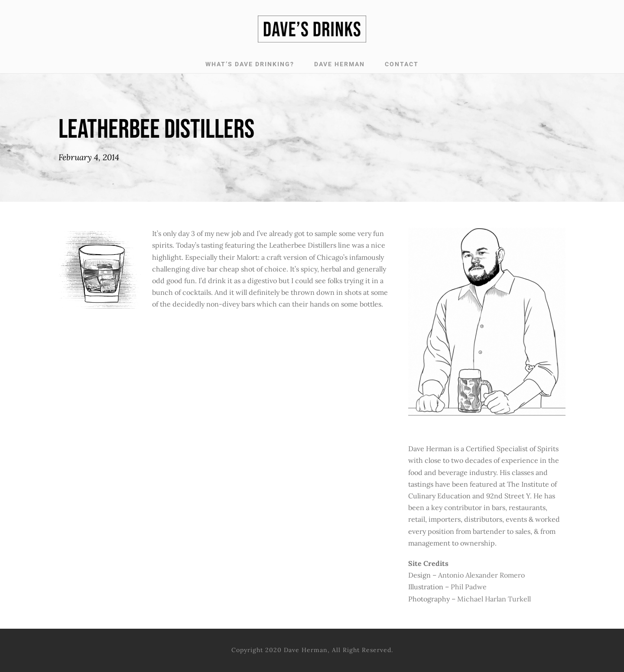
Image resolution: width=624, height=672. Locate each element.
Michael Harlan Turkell (494, 599)
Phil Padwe (469, 587)
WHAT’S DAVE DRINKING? (250, 64)
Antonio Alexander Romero (481, 575)
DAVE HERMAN (340, 64)
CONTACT (402, 64)
